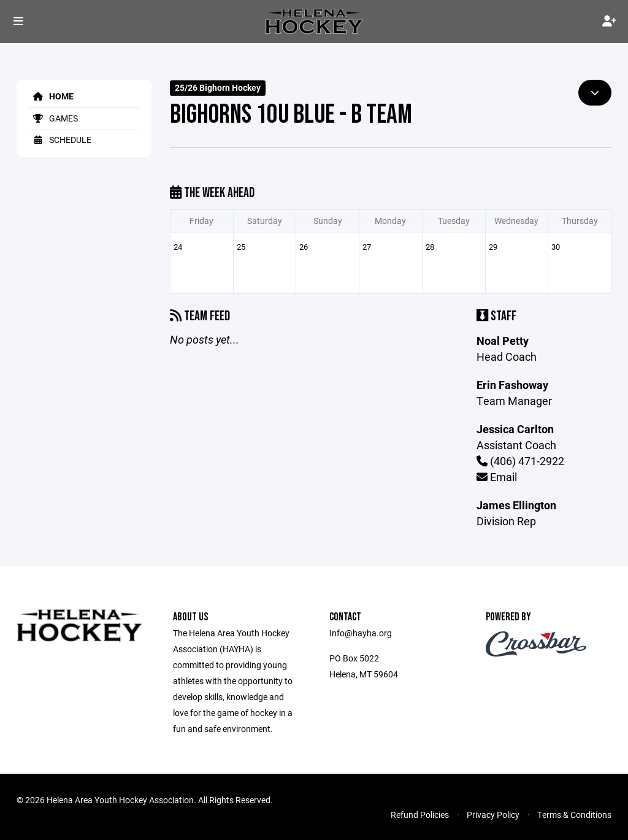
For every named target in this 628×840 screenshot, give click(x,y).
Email (497, 477)
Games (53, 118)
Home (51, 96)
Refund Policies (420, 815)
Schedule (60, 140)
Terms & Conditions (574, 815)
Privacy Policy (493, 815)
